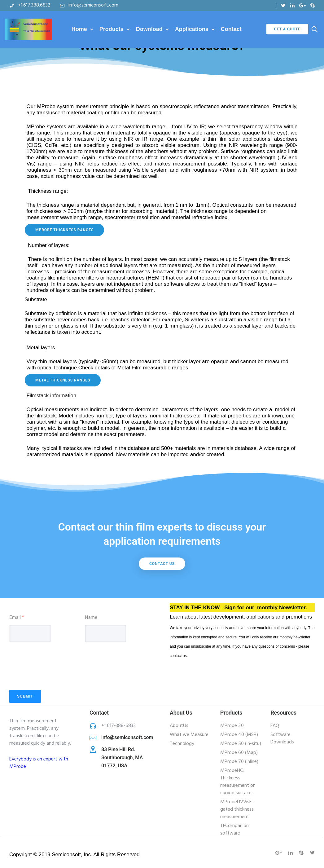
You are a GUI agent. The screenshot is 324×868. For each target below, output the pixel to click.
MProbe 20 (232, 726)
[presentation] (56, 675)
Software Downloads (282, 738)
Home (79, 29)
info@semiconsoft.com (93, 5)
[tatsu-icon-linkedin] (292, 5)
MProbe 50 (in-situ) (241, 744)
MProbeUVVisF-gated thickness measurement (237, 809)
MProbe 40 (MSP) (239, 735)
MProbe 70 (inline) (239, 762)
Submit (25, 696)
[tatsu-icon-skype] (313, 5)
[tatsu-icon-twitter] (283, 5)
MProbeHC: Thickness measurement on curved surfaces (238, 782)
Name (91, 617)
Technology (182, 744)
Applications (192, 29)
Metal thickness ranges (63, 380)
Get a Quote (287, 29)
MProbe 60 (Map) (239, 753)
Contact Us (162, 564)
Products (112, 29)
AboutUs (179, 726)
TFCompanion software (234, 830)
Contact (231, 29)
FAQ (275, 726)
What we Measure (189, 735)
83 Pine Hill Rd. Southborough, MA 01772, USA (122, 758)
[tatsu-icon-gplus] (302, 5)
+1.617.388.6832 (34, 5)
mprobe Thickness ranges (64, 230)
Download (149, 29)
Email (17, 617)
